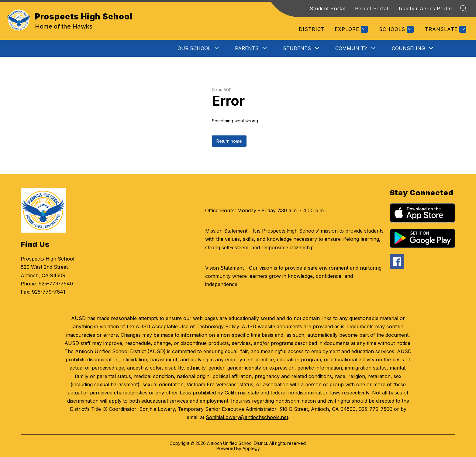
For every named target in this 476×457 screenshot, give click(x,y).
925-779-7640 (56, 284)
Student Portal (328, 9)
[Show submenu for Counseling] (408, 48)
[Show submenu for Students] (297, 48)
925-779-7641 (49, 292)
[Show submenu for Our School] (194, 48)
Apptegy (251, 448)
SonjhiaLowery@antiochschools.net (247, 417)
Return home (229, 141)
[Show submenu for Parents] (247, 48)
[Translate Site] (445, 29)
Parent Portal (372, 9)
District (312, 29)
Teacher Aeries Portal (425, 9)
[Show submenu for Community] (351, 48)
